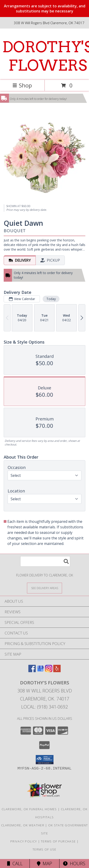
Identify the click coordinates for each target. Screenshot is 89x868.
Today (51, 299)
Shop (22, 85)
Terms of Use (44, 849)
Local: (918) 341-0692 (44, 707)
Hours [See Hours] (74, 864)
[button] (45, 760)
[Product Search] (45, 561)
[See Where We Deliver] (44, 588)
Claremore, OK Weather (23, 825)
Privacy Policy (24, 841)
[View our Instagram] (49, 671)
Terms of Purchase (58, 841)
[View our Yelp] (57, 671)
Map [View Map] (44, 864)
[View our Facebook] (32, 671)
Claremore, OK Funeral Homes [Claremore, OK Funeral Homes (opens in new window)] (29, 809)
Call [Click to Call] (15, 864)
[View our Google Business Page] (40, 671)
